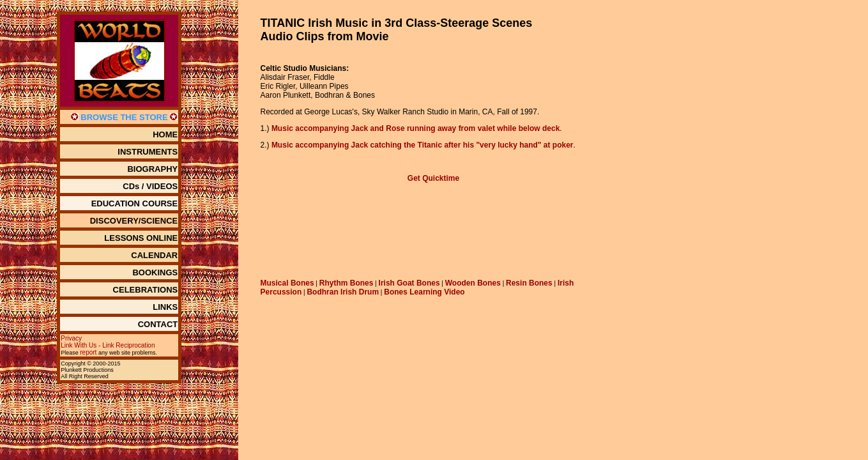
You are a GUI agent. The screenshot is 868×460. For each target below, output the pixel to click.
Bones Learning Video (424, 292)
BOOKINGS (155, 272)
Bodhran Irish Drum (343, 292)
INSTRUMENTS (148, 152)
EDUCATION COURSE (135, 203)
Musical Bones (287, 283)
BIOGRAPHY (152, 169)
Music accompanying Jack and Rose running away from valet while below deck (415, 128)
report (88, 352)
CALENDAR (154, 255)
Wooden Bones (473, 283)
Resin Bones (529, 283)
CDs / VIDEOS (150, 186)
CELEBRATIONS (146, 290)
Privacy (71, 338)
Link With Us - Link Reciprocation (108, 345)
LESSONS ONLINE (141, 238)
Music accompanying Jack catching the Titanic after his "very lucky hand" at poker (423, 145)
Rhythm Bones (346, 283)
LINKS (165, 307)
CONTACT (158, 324)
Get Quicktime (433, 178)
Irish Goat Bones (409, 283)
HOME (165, 134)
